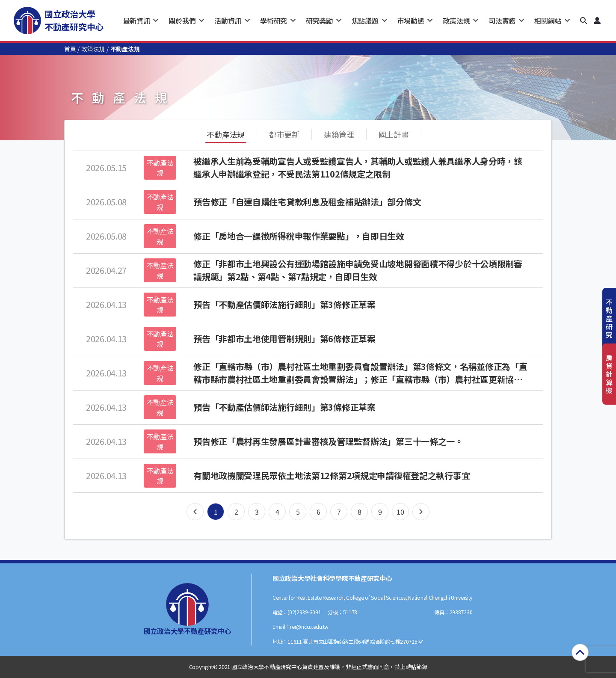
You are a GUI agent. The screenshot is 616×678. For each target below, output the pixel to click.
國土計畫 (394, 134)
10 (400, 512)
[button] (583, 21)
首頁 (70, 49)
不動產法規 (226, 134)
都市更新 (284, 134)
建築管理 (339, 134)
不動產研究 (609, 318)
